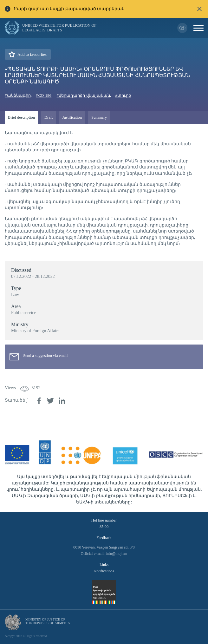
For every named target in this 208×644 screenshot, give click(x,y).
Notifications (104, 571)
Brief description (21, 117)
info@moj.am (116, 554)
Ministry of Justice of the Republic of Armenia (48, 621)
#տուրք (123, 95)
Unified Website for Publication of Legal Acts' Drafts (59, 28)
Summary (99, 117)
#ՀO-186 (44, 95)
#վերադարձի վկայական (83, 95)
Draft (49, 117)
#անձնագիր (18, 95)
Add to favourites (32, 54)
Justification (72, 117)
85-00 (104, 527)
